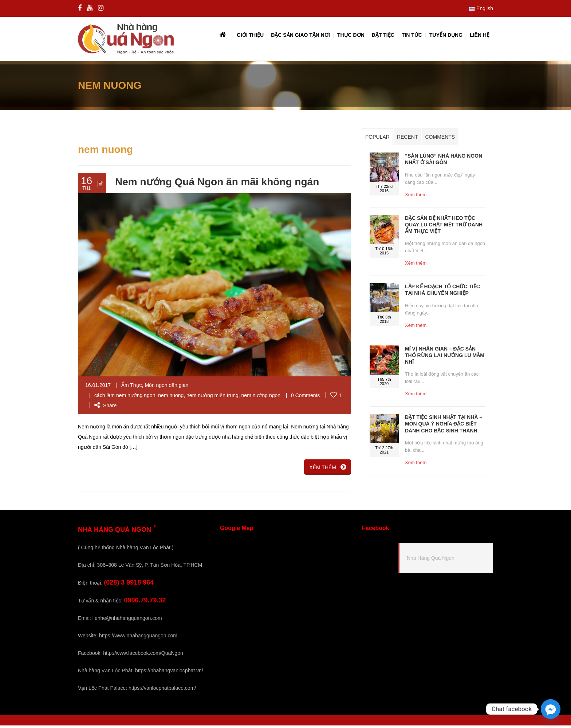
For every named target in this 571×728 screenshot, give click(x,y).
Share (105, 408)
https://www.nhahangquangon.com (138, 638)
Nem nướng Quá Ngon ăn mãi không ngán (217, 185)
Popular (377, 140)
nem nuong (171, 398)
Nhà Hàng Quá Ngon (431, 561)
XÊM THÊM (328, 470)
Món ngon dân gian (166, 388)
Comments (440, 140)
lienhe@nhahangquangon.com (127, 621)
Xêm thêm (416, 197)
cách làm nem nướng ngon (125, 398)
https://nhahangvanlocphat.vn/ (169, 673)
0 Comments (305, 398)
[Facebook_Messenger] (551, 709)
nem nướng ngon (261, 398)
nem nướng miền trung (212, 398)
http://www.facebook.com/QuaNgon (143, 656)
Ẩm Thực (132, 388)
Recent (407, 140)
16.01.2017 (98, 388)
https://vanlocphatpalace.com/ (162, 691)
